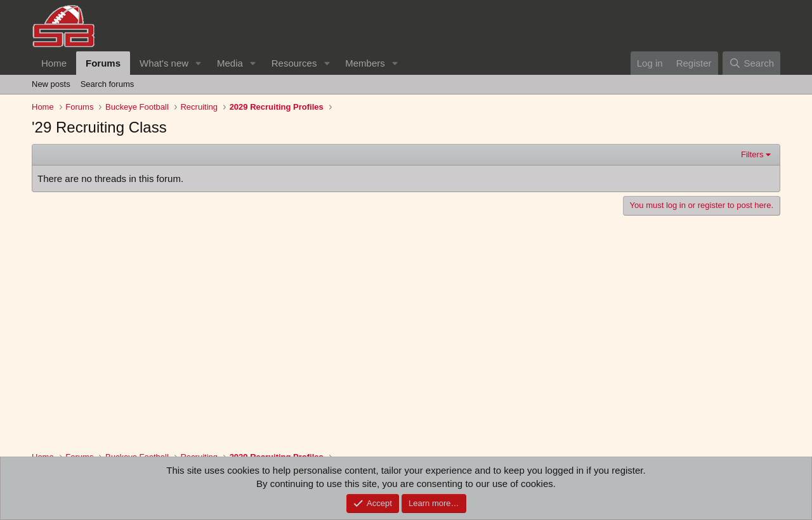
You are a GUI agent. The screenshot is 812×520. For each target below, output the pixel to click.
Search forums (108, 84)
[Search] (751, 63)
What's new (164, 63)
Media (230, 63)
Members (365, 63)
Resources (294, 63)
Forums (103, 63)
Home (54, 63)
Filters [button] (752, 154)
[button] (199, 63)
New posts (51, 84)
